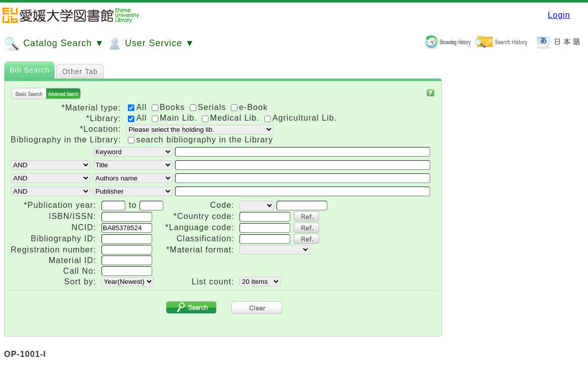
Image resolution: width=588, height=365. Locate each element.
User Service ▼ (150, 44)
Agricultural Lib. (301, 118)
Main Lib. (176, 118)
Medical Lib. (232, 118)
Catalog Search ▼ (54, 44)
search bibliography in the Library (204, 140)
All (139, 118)
